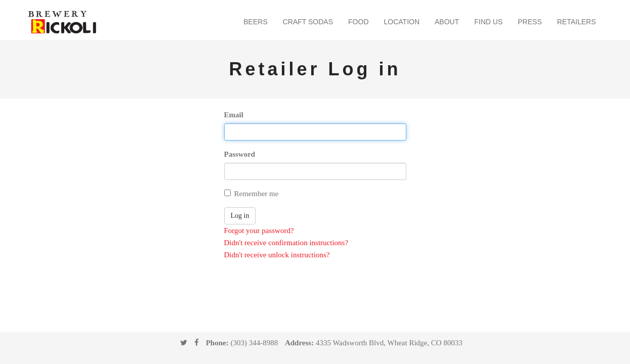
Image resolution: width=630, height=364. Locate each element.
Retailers (577, 22)
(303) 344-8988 (254, 343)
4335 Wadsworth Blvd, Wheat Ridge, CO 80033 (389, 343)
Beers (255, 22)
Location (402, 22)
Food (358, 22)
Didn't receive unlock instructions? (277, 255)
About (447, 22)
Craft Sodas (308, 22)
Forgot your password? (259, 231)
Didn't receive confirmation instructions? (286, 243)
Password (240, 154)
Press (530, 22)
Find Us (488, 22)
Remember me (251, 194)
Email (234, 115)
